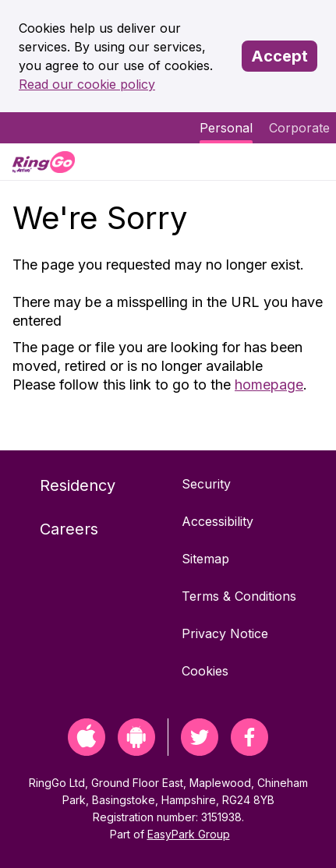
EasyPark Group (189, 834)
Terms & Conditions (239, 596)
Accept (279, 56)
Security (206, 484)
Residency (78, 485)
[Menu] (311, 162)
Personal (226, 128)
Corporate (299, 128)
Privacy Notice (225, 633)
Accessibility (218, 521)
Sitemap (205, 559)
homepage (269, 385)
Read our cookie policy (87, 84)
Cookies (205, 671)
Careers (69, 529)
